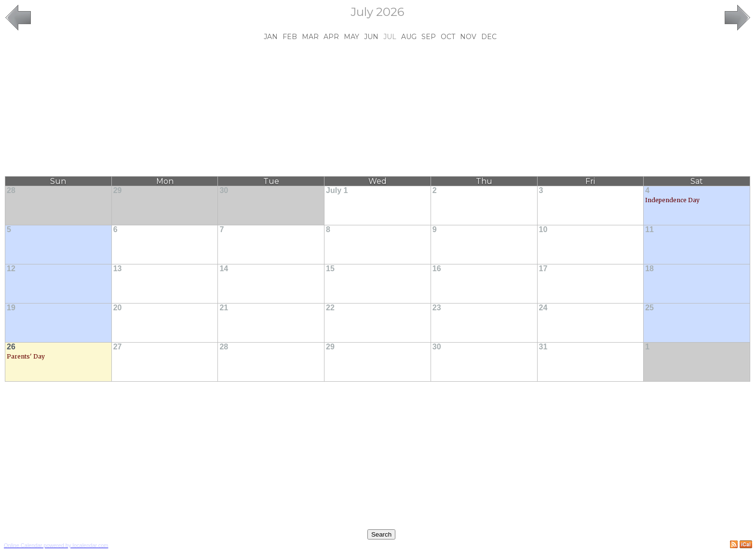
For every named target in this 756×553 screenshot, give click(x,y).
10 (543, 229)
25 (649, 308)
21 (224, 308)
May (351, 37)
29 (118, 190)
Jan (271, 37)
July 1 (337, 190)
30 (224, 190)
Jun (371, 37)
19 (11, 308)
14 (224, 269)
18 (649, 269)
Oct (448, 37)
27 (118, 347)
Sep (429, 37)
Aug (409, 37)
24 (543, 308)
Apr (331, 37)
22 (330, 308)
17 (543, 269)
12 (11, 269)
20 (118, 308)
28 (11, 190)
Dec (489, 37)
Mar (310, 37)
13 (118, 269)
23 (437, 308)
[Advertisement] (378, 109)
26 (11, 347)
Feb (290, 37)
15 (330, 269)
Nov (468, 37)
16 (437, 269)
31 (543, 347)
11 (649, 229)
